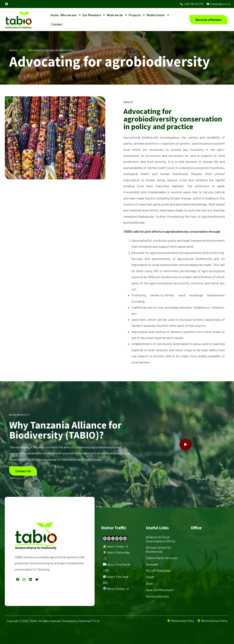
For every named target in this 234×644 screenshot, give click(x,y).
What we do (117, 15)
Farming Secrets (157, 596)
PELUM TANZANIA (158, 571)
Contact (57, 24)
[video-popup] (186, 445)
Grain (150, 583)
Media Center (158, 15)
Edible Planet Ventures (162, 558)
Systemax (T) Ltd (89, 621)
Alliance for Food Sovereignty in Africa (160, 539)
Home (55, 15)
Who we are (71, 15)
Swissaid (152, 564)
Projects (137, 15)
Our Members (94, 15)
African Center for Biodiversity (158, 549)
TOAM (150, 577)
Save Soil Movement (160, 590)
